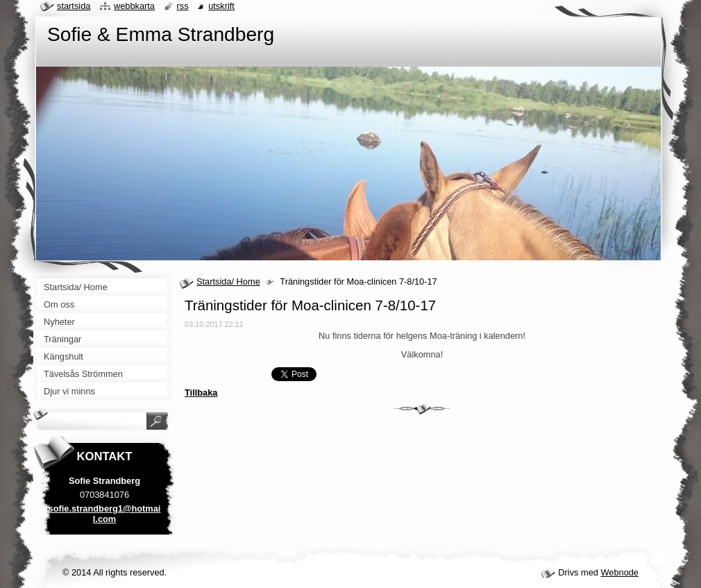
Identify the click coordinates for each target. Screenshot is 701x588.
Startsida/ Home (228, 282)
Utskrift (221, 6)
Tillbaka (201, 393)
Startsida (74, 6)
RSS (183, 6)
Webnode (619, 572)
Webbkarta (134, 6)
